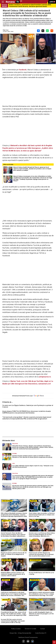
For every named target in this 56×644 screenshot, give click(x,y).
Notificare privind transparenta (28, 637)
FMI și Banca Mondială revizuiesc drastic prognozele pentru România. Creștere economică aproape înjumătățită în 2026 (14, 515)
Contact (42, 629)
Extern (14, 454)
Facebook (23, 70)
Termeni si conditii (30, 629)
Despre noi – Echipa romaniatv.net (20, 633)
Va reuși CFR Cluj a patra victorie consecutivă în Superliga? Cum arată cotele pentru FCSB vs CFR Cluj (13, 621)
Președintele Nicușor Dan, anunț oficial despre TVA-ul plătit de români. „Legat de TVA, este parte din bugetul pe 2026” (14, 614)
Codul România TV (41, 633)
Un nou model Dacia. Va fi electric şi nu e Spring (41, 573)
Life (13, 463)
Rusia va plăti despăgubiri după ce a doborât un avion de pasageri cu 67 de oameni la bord (41, 614)
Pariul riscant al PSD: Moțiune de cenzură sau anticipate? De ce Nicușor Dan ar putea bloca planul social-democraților (41, 554)
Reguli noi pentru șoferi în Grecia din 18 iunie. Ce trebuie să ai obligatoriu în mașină (14, 554)
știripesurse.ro (45, 377)
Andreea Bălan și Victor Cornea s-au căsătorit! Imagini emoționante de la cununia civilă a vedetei (13, 574)
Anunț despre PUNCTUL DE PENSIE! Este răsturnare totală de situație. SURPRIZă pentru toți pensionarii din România (27, 412)
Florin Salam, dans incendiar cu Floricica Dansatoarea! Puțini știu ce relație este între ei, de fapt (42, 515)
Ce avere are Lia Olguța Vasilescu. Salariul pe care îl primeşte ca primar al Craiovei (28, 406)
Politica (15, 444)
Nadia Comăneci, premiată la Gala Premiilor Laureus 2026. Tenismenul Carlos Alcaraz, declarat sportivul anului (30, 6)
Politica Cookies (16, 629)
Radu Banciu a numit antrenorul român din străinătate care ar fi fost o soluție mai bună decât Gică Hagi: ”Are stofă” (42, 594)
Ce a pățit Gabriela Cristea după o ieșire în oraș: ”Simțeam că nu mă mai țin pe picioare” (33, 467)
